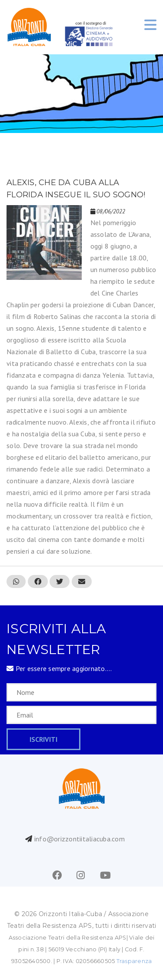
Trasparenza (134, 961)
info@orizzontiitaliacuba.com (80, 839)
